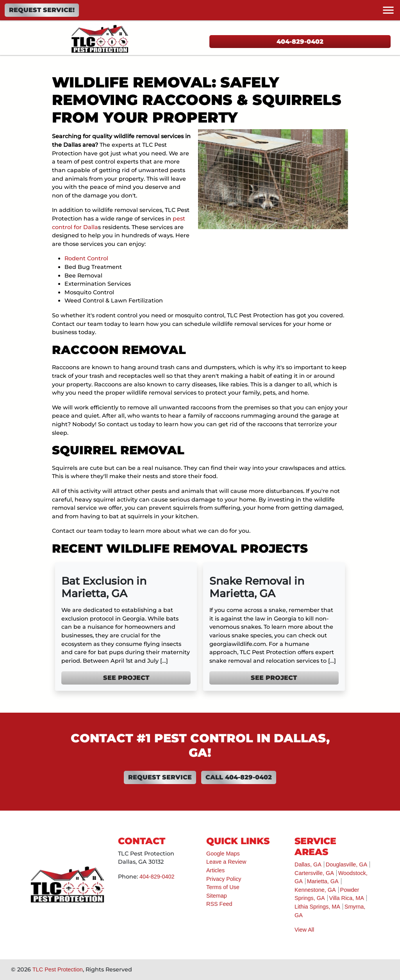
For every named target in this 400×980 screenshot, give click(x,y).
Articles (215, 870)
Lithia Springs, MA (317, 907)
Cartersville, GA (314, 873)
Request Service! (42, 10)
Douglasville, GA (346, 864)
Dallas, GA (308, 864)
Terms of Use (223, 887)
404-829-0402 (300, 42)
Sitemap (217, 896)
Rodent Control (86, 258)
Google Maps (223, 854)
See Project (126, 678)
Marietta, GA (323, 881)
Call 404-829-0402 (239, 777)
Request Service (160, 777)
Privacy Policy (224, 879)
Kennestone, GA (315, 890)
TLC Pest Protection (58, 969)
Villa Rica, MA (347, 898)
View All (304, 930)
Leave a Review (226, 862)
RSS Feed (219, 904)
